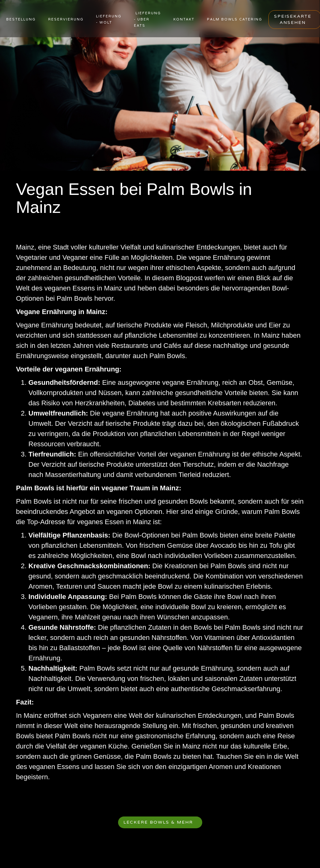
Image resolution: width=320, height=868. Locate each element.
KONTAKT (184, 19)
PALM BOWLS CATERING (235, 19)
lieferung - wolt (109, 19)
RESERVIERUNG (66, 19)
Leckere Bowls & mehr (158, 822)
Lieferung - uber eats (147, 19)
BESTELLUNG (21, 19)
